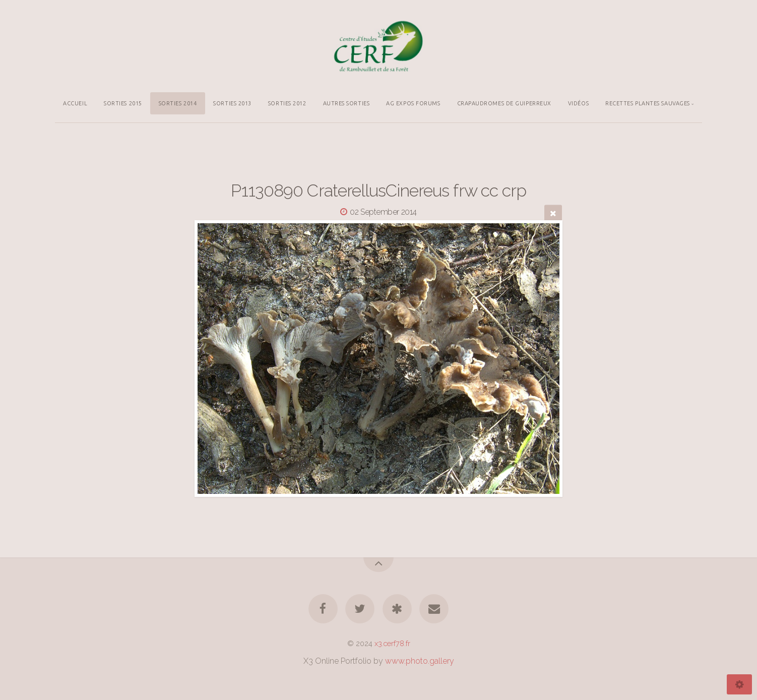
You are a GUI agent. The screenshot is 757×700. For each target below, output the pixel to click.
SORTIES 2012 (287, 103)
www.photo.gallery (420, 661)
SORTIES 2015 (123, 103)
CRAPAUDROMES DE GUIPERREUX (504, 103)
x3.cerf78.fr (392, 643)
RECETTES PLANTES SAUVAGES (648, 103)
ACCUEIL (75, 103)
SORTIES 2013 (232, 103)
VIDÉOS (578, 103)
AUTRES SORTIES (346, 103)
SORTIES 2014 (178, 103)
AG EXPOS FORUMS (413, 103)
